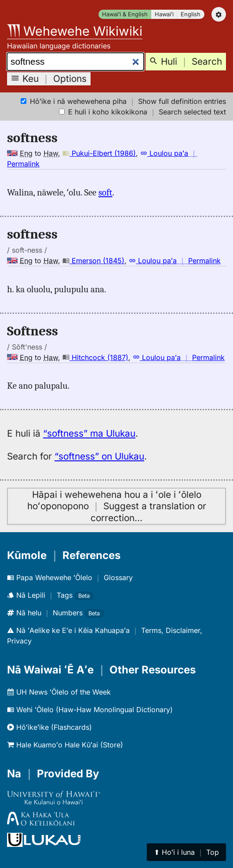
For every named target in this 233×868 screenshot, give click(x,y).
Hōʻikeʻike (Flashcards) (49, 727)
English (191, 14)
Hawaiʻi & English (125, 14)
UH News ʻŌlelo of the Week (59, 692)
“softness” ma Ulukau (89, 433)
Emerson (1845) (93, 261)
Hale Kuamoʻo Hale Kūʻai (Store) (65, 745)
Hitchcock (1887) (95, 357)
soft (106, 192)
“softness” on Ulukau (99, 456)
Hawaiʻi (164, 14)
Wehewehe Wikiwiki (75, 31)
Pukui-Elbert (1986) (99, 153)
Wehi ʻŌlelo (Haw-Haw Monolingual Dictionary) (90, 710)
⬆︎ (186, 852)
